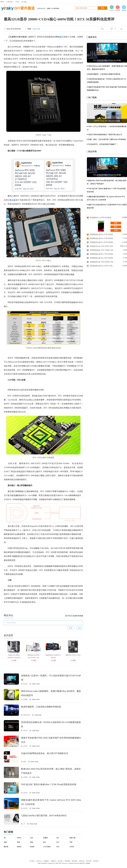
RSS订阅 (89, 861)
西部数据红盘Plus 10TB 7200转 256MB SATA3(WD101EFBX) (103, 266)
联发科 (32, 847)
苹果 (18, 842)
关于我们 (32, 861)
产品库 (17, 2)
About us (39, 861)
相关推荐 (8, 635)
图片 (116, 227)
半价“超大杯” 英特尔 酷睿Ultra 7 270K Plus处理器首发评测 (49, 784)
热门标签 (8, 832)
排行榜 (118, 8)
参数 (116, 223)
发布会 (124, 8)
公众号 (112, 8)
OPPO (19, 838)
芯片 (58, 842)
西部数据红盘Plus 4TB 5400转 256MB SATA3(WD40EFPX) (103, 238)
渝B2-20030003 (42, 863)
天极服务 (46, 861)
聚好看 (6, 847)
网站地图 (67, 861)
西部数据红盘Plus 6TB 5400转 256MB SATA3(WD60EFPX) (103, 234)
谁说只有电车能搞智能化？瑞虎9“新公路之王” (105, 135)
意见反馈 (96, 861)
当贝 (32, 838)
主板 (14, 200)
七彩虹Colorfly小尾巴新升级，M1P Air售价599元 (44, 816)
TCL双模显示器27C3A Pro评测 (107, 60)
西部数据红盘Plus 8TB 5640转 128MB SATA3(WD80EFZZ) (103, 242)
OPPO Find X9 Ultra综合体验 (107, 121)
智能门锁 (72, 838)
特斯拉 (19, 847)
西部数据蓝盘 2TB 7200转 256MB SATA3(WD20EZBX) (103, 250)
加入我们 (60, 861)
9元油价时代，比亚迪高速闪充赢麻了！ (103, 144)
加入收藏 (24, 2)
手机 (71, 842)
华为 (58, 847)
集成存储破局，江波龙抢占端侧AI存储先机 (41, 707)
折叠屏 (45, 838)
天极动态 (53, 861)
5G (5, 838)
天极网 (2, 2)
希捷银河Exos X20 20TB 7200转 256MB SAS (103, 246)
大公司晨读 (47, 847)
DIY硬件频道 (17, 8)
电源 (21, 472)
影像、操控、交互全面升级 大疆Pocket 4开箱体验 (107, 139)
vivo (58, 838)
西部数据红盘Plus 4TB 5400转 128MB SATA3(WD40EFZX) (103, 258)
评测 (116, 230)
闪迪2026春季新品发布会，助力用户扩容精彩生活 (45, 753)
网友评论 (8, 615)
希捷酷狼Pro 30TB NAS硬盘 (101, 218)
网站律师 (74, 861)
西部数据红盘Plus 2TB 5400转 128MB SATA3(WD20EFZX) (103, 254)
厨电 (32, 842)
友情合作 (81, 861)
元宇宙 (72, 847)
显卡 (62, 37)
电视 (5, 842)
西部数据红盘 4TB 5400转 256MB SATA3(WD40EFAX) (103, 262)
